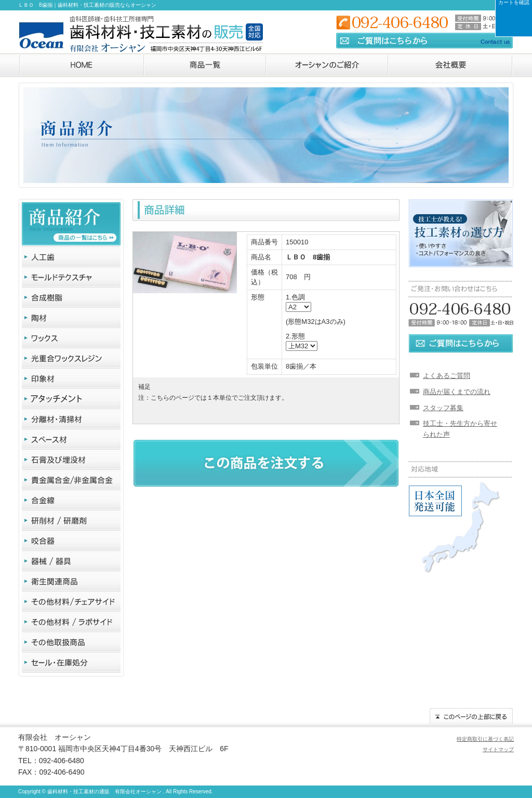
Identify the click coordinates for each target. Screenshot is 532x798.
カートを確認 (514, 3)
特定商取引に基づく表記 (485, 739)
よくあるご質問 (447, 376)
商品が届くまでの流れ (457, 392)
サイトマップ (498, 749)
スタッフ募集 (443, 408)
